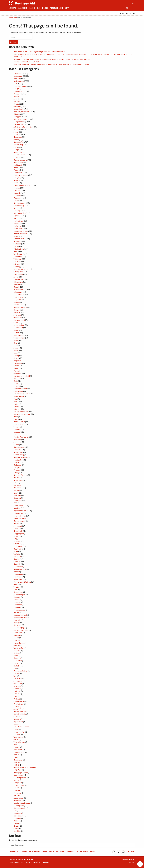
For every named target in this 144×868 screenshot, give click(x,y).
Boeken (16, 600)
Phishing (17, 696)
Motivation (18, 750)
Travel (16, 170)
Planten (17, 747)
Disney (16, 612)
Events (44, 852)
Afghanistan (18, 279)
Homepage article (21, 773)
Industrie (17, 193)
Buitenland (18, 76)
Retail (16, 350)
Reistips (17, 623)
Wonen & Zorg (19, 648)
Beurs (16, 201)
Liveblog (17, 211)
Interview (17, 495)
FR (134, 3)
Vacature (17, 587)
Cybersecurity (19, 206)
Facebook (17, 432)
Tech (39, 8)
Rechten (17, 541)
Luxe (15, 353)
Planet (16, 340)
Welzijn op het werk (21, 412)
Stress (16, 757)
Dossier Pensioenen (21, 437)
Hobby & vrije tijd (20, 457)
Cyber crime (18, 282)
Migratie (17, 312)
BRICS (16, 401)
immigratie (18, 460)
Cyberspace (18, 292)
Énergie (17, 467)
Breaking (17, 508)
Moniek (16, 755)
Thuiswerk (18, 605)
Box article (18, 679)
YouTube (17, 554)
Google (16, 310)
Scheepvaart (18, 272)
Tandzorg (17, 793)
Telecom (17, 470)
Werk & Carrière (20, 213)
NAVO (16, 251)
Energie (45, 8)
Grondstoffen (19, 142)
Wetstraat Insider (20, 119)
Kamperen (18, 813)
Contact (131, 862)
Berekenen (18, 500)
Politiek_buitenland (21, 111)
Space (16, 132)
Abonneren (14, 852)
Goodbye (46, 862)
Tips (15, 399)
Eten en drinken (20, 516)
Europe (16, 150)
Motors (16, 821)
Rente (16, 536)
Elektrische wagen (21, 175)
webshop (17, 686)
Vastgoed (17, 244)
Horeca (16, 523)
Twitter (16, 462)
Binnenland (18, 109)
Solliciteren (18, 567)
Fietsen (16, 694)
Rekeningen (18, 592)
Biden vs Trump (20, 239)
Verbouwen (18, 633)
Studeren (17, 689)
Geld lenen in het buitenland (25, 767)
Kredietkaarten (20, 506)
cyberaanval (18, 391)
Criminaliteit (19, 249)
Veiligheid (17, 259)
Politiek (32, 8)
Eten (15, 589)
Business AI (18, 305)
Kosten (16, 788)
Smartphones (19, 424)
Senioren (17, 724)
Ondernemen (23, 8)
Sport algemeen (20, 778)
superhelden (18, 798)
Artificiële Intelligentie (23, 127)
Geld (15, 343)
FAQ (15, 539)
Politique (17, 691)
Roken (16, 745)
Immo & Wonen (20, 518)
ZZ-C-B (16, 765)
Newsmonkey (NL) (17, 862)
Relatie (16, 826)
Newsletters (130, 13)
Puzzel (16, 246)
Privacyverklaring (87, 852)
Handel (16, 167)
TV (15, 503)
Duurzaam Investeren (22, 414)
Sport (16, 147)
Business (17, 96)
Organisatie (18, 722)
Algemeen (18, 216)
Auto (15, 99)
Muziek (16, 287)
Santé (16, 729)
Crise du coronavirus (21, 727)
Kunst (16, 493)
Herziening (18, 760)
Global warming (20, 569)
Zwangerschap (19, 752)
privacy (16, 473)
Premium (17, 284)
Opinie (122, 13)
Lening (16, 356)
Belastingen (18, 480)
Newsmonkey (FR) (33, 862)
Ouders (16, 645)
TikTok (16, 419)
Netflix (16, 478)
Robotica (17, 498)
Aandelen (17, 195)
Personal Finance (56, 8)
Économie (17, 450)
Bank (16, 183)
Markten (17, 101)
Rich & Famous (19, 422)
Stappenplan (19, 534)
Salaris (16, 640)
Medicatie (17, 465)
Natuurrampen (19, 521)
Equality (17, 673)
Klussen (17, 790)
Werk (16, 208)
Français (131, 852)
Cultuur (16, 333)
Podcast (17, 699)
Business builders (20, 307)
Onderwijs (17, 373)
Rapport (17, 597)
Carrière (17, 188)
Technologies (19, 513)
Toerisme (17, 261)
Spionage (17, 315)
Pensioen (17, 440)
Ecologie (17, 190)
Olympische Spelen (21, 511)
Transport (18, 198)
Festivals (17, 620)
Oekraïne (17, 106)
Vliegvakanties (19, 742)
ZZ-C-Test (17, 770)
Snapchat (17, 818)
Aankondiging (19, 628)
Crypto (68, 8)
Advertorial (18, 173)
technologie (18, 221)
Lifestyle (17, 134)
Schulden (17, 544)
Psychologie (18, 704)
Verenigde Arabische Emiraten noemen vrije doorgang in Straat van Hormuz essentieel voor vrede (51, 64)
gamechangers (19, 595)
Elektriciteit (18, 297)
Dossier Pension (20, 712)
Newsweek (18, 137)
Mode (16, 381)
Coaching (17, 831)
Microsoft (17, 635)
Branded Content (20, 389)
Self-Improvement (21, 630)
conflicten (18, 152)
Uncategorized (19, 447)
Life (15, 483)
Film (15, 345)
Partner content (20, 290)
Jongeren (17, 300)
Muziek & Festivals (21, 617)
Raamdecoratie (20, 808)
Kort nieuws (18, 274)
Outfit (16, 739)
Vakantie (17, 429)
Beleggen (17, 117)
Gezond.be (18, 684)
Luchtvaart (18, 165)
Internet (17, 409)
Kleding (17, 559)
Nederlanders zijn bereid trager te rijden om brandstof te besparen (39, 52)
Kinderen (17, 658)
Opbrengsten (19, 775)
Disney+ (17, 780)
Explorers (17, 226)
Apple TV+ (18, 709)
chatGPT (17, 666)
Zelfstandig (18, 546)
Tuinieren (17, 734)
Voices (16, 384)
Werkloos (17, 378)
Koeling (17, 823)
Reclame (17, 602)
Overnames (18, 488)
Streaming (18, 363)
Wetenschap (18, 145)
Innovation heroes (21, 231)
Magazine (17, 361)
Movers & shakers (20, 160)
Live (15, 811)
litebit (16, 656)
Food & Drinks (19, 295)
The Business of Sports (22, 185)
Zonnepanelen (19, 732)
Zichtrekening (19, 643)
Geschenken (18, 800)
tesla (16, 404)
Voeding (17, 302)
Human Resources (21, 234)
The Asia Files (19, 124)
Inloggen (23, 852)
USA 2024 (17, 719)
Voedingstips (19, 806)
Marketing (18, 485)
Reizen (16, 358)
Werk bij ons (54, 852)
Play (15, 668)
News (16, 417)
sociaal (16, 584)
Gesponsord (18, 452)
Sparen (16, 348)
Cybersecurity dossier (22, 394)
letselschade (18, 816)
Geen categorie (19, 203)
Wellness (17, 795)
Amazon (17, 528)
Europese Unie (19, 122)
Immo (16, 368)
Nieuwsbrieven (34, 852)
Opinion (17, 572)
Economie (13, 8)
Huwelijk (17, 564)
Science (16, 406)
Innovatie (17, 223)
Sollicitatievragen (21, 269)
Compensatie (19, 701)
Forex (16, 551)
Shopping (17, 442)
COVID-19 (17, 562)
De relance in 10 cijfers (22, 582)
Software (17, 650)
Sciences (17, 264)
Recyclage (17, 625)
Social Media (18, 228)
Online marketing (20, 671)
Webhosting (18, 737)
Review (16, 653)
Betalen (17, 490)
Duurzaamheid (19, 320)
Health (16, 180)
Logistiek (17, 556)
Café (15, 717)
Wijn (15, 676)
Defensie (17, 94)
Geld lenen (18, 317)
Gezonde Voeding (20, 475)
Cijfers (16, 323)
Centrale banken (20, 155)
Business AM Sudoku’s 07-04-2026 (26, 62)
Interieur (17, 762)
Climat (16, 828)
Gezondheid (18, 162)
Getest (16, 638)
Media (16, 236)
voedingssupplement (22, 803)
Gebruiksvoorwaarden (69, 852)
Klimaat (17, 114)
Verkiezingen (19, 396)
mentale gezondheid (22, 376)
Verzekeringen (19, 338)
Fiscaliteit (17, 577)
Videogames (18, 574)
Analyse (17, 178)
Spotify (16, 663)
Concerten (18, 661)
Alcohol (17, 434)
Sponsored (18, 526)
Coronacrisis (18, 91)
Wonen (16, 366)
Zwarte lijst (18, 706)
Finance (17, 157)
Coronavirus (18, 328)
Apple (16, 277)
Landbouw (18, 256)
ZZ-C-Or (17, 386)
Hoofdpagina (13, 17)
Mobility (17, 129)
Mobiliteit (17, 549)
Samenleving (19, 455)
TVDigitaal (18, 783)
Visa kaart (17, 607)
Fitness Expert (19, 785)
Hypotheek (18, 531)
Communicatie (19, 610)
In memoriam (19, 325)
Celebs (16, 445)
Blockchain (18, 579)
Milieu (16, 330)
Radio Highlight (20, 714)
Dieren (16, 371)
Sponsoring (18, 681)
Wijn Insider (18, 254)
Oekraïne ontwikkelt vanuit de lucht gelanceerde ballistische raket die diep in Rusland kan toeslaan (52, 59)
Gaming (17, 267)
